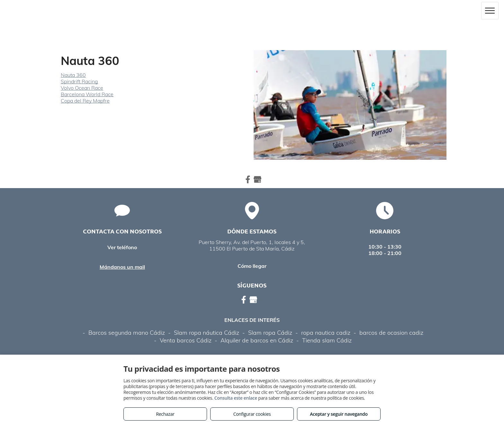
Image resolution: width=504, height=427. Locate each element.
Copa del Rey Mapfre (85, 101)
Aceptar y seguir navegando (339, 414)
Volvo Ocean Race (82, 88)
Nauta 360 (73, 75)
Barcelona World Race (87, 94)
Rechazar (165, 414)
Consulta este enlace (236, 398)
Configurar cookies (252, 414)
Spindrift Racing (79, 81)
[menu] (490, 11)
